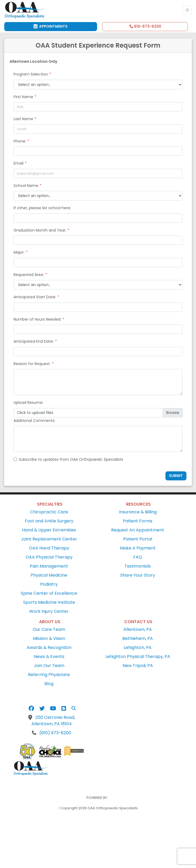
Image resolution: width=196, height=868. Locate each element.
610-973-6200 (145, 26)
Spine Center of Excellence (49, 593)
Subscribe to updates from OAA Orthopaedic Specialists (71, 459)
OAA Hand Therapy (49, 548)
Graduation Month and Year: (40, 230)
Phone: (20, 141)
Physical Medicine (49, 575)
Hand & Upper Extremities (49, 530)
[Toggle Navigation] (187, 10)
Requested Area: (29, 275)
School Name (26, 186)
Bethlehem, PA (138, 638)
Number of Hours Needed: (37, 319)
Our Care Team (49, 629)
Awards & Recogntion (49, 647)
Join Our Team (49, 666)
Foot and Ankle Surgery (49, 521)
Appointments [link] (51, 26)
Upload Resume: (28, 402)
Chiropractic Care (49, 512)
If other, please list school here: (42, 208)
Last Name (23, 119)
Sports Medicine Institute (49, 602)
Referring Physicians (49, 675)
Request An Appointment (138, 530)
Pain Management (49, 566)
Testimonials (138, 566)
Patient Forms (138, 521)
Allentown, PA (138, 629)
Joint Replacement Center (49, 539)
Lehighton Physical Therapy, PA (138, 657)
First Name (23, 97)
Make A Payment (138, 548)
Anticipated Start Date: (35, 297)
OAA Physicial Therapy (49, 557)
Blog (49, 684)
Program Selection (31, 74)
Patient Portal (138, 539)
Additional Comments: (34, 421)
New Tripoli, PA (138, 666)
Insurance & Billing (138, 512)
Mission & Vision (49, 638)
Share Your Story (138, 575)
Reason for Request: (32, 364)
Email (18, 163)
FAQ (138, 557)
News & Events (49, 657)
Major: (19, 252)
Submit (176, 476)
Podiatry (49, 584)
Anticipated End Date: (34, 341)
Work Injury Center (49, 611)
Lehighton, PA (138, 647)
